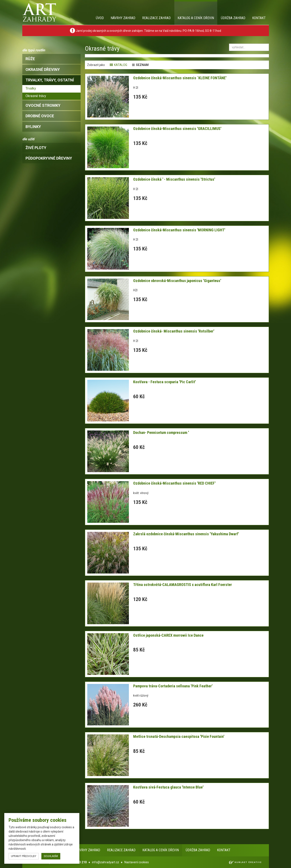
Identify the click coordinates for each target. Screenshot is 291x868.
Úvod (100, 18)
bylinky (33, 127)
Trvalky (31, 88)
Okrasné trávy (36, 96)
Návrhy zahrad (123, 18)
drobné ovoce (40, 116)
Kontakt (259, 18)
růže (30, 59)
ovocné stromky (43, 105)
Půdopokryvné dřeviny (49, 158)
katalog (118, 65)
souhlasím (51, 856)
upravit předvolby (24, 856)
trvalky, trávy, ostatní (50, 80)
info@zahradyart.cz (106, 862)
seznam (140, 65)
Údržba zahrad (233, 18)
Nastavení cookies (137, 862)
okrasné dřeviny (43, 69)
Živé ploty (36, 148)
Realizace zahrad (156, 18)
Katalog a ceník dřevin (196, 18)
